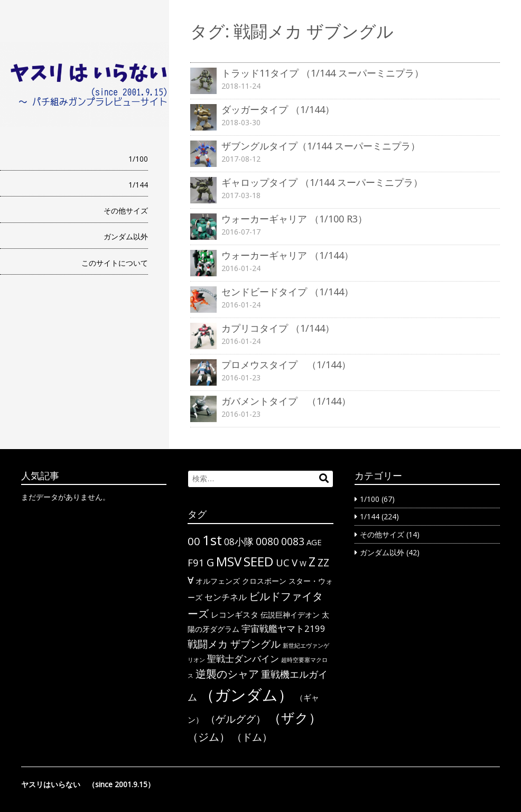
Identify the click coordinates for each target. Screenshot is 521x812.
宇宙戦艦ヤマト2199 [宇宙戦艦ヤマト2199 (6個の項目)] (283, 628)
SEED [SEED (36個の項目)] (259, 561)
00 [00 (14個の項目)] (194, 541)
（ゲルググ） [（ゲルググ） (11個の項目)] (236, 719)
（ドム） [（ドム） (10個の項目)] (252, 737)
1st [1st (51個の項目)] (212, 540)
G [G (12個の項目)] (210, 562)
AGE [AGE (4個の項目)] (314, 542)
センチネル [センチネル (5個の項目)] (226, 597)
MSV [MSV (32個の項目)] (229, 561)
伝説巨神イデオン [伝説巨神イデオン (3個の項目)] (290, 615)
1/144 (138, 185)
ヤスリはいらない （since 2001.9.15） (88, 784)
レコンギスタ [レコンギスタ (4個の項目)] (235, 614)
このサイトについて (115, 263)
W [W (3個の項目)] (303, 563)
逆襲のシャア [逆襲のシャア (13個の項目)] (227, 674)
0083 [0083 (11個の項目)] (293, 542)
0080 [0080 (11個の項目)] (267, 542)
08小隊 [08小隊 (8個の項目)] (239, 542)
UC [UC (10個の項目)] (283, 562)
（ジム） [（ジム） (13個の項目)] (209, 737)
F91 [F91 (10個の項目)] (196, 562)
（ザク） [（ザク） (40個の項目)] (295, 717)
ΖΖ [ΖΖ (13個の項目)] (323, 562)
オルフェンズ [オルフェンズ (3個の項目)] (218, 581)
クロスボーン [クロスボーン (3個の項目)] (264, 581)
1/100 (138, 159)
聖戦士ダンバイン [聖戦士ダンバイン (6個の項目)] (243, 659)
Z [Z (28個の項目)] (312, 562)
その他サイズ (126, 211)
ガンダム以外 (126, 236)
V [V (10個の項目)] (295, 562)
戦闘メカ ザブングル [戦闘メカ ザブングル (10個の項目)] (234, 644)
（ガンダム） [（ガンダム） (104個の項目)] (246, 695)
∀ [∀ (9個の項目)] (190, 580)
